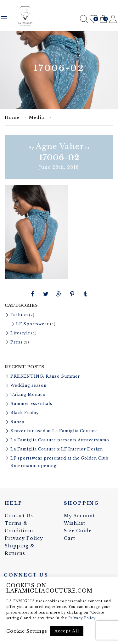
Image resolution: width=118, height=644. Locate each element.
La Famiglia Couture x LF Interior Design (57, 449)
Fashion (19, 315)
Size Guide (78, 531)
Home (12, 117)
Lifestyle (20, 333)
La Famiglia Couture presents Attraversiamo (60, 440)
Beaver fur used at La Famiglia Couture (54, 431)
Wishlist (94, 19)
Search (84, 19)
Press (17, 342)
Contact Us (19, 516)
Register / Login (113, 19)
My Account (79, 516)
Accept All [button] (67, 631)
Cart (103, 19)
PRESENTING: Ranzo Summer (45, 376)
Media (37, 117)
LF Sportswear (33, 324)
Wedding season (28, 385)
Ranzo (17, 422)
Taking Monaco (28, 394)
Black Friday (25, 413)
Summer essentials (31, 404)
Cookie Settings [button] (27, 631)
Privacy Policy (24, 538)
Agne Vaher (60, 146)
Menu (4, 19)
